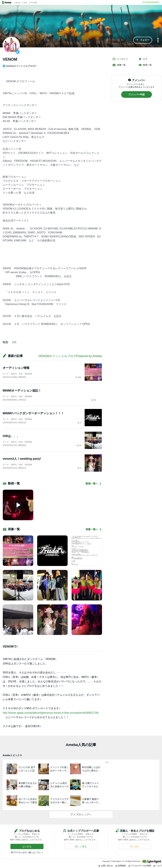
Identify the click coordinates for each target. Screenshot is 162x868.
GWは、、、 (11, 436)
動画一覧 (145, 65)
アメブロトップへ (81, 815)
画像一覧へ (94, 529)
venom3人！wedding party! (22, 459)
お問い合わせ (106, 866)
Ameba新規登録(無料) (151, 2)
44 (79, 445)
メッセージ (120, 59)
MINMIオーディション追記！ (22, 391)
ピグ (143, 59)
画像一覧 (119, 65)
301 (78, 377)
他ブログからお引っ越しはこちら (26, 852)
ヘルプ (158, 866)
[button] (143, 40)
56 (93, 400)
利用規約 (121, 866)
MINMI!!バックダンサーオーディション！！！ (33, 413)
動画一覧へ (94, 484)
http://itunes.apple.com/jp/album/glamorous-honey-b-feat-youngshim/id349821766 (51, 713)
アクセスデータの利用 (140, 866)
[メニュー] (158, 40)
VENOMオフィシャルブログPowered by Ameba (70, 356)
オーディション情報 (16, 368)
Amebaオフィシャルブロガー (20, 66)
